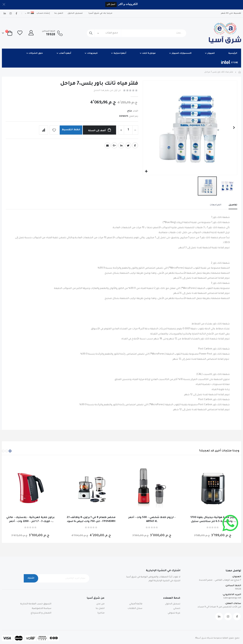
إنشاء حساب (43, 13)
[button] (146, 171)
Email (108, 146)
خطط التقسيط (70, 130)
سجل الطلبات (135, 609)
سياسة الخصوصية (42, 609)
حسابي (177, 609)
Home (240, 72)
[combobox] (137, 33)
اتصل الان (111, 4)
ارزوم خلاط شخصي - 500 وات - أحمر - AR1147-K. (152, 519)
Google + (114, 146)
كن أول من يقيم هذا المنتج (107, 91)
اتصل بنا (59, 13)
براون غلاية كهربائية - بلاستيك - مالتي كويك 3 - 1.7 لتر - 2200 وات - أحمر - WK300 (30, 520)
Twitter (128, 146)
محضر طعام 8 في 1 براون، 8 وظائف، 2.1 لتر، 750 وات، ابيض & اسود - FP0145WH (91, 519)
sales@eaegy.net (232, 598)
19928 (238, 589)
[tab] (233, 205)
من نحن (100, 604)
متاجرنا (101, 613)
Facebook (135, 146)
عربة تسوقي (174, 613)
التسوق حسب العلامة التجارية (36, 604)
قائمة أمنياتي (136, 604)
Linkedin (219, 616)
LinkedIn (121, 146)
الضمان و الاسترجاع (41, 613)
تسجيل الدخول (75, 13)
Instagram (228, 616)
